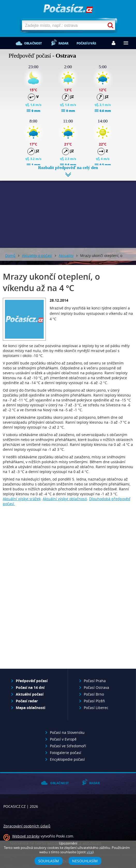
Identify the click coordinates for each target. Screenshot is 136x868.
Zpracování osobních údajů (27, 826)
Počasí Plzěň (94, 701)
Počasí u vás (86, 43)
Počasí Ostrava (96, 687)
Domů (10, 256)
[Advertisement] (68, 210)
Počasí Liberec (96, 708)
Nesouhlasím (85, 861)
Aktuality (66, 256)
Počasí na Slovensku (67, 732)
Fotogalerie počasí (66, 753)
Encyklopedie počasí (67, 759)
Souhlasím (49, 861)
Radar (63, 43)
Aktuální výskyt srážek (22, 499)
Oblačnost (33, 43)
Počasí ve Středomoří (68, 746)
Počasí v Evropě (63, 739)
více (90, 852)
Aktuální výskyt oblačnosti (65, 499)
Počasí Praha (95, 681)
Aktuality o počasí (37, 256)
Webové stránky (26, 836)
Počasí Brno (94, 694)
